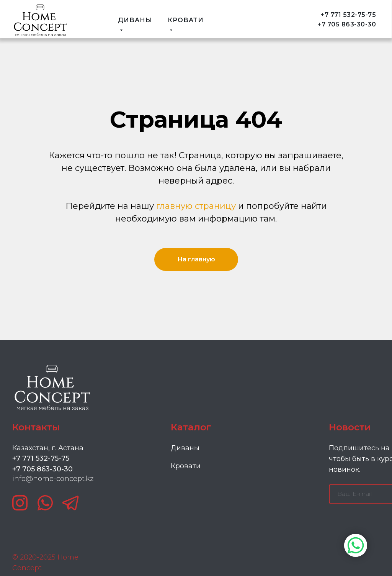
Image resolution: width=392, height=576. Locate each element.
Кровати (186, 466)
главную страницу (196, 206)
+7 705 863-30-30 (347, 24)
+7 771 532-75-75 (348, 15)
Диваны (185, 448)
